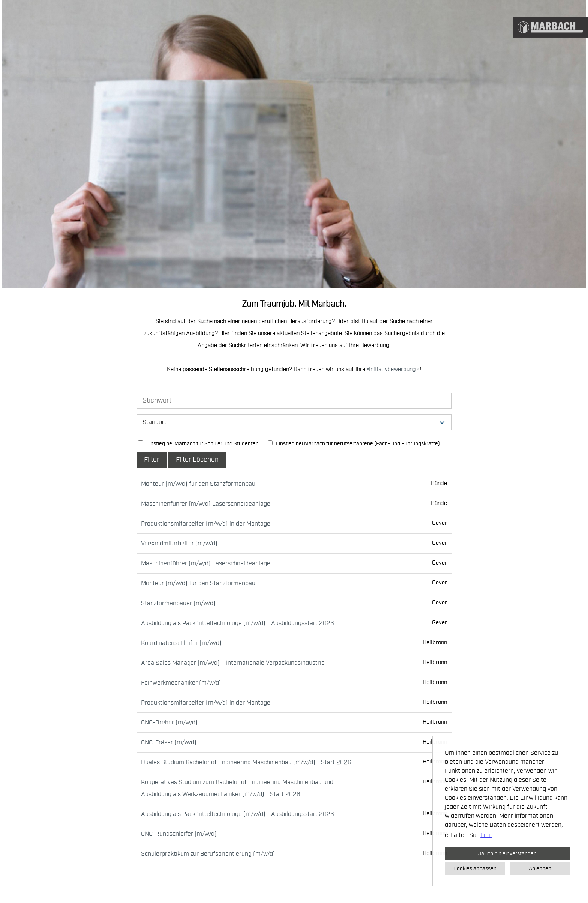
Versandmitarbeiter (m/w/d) (179, 544)
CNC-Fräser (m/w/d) (169, 742)
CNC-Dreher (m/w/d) (169, 723)
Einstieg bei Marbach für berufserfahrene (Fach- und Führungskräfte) (354, 444)
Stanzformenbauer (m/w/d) (178, 603)
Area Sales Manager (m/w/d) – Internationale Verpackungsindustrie (233, 663)
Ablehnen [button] (540, 868)
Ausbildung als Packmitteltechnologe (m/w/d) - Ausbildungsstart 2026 (238, 623)
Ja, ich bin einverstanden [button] (507, 853)
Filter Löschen (197, 460)
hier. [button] (486, 835)
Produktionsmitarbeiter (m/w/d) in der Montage (206, 524)
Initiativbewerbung (393, 369)
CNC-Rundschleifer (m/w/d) (179, 834)
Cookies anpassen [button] (475, 868)
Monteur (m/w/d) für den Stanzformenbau (198, 484)
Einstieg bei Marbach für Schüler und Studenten (198, 444)
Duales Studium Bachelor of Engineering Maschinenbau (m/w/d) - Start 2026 (246, 762)
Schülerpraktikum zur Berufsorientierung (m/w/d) (208, 854)
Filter (152, 460)
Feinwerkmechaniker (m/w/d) (181, 683)
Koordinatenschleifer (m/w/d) (181, 643)
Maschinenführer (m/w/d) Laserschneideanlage (206, 504)
